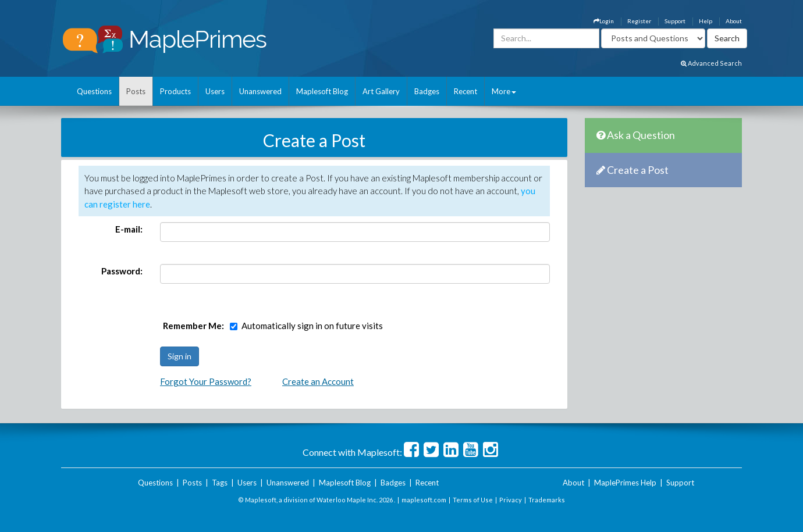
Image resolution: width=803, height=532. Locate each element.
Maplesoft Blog (322, 91)
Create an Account (318, 381)
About (734, 21)
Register (639, 21)
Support (675, 21)
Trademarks (547, 500)
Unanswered (260, 91)
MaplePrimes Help (625, 483)
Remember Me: (193, 326)
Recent (466, 91)
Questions (94, 91)
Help (706, 21)
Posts (136, 91)
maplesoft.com (424, 500)
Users (215, 91)
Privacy (511, 500)
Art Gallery (381, 91)
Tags (220, 483)
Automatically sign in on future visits (312, 326)
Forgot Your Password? (206, 381)
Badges (427, 91)
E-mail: (129, 229)
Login (604, 21)
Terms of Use (473, 500)
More (504, 91)
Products (175, 91)
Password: (122, 271)
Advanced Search (711, 63)
